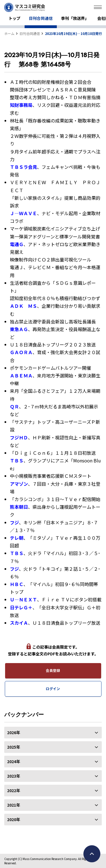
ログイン (53, 689)
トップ (14, 18)
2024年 (53, 761)
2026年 (53, 732)
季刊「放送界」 (75, 18)
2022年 (53, 790)
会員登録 (53, 670)
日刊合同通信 (41, 18)
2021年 (53, 805)
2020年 (53, 819)
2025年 (53, 747)
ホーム (9, 33)
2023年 (53, 776)
